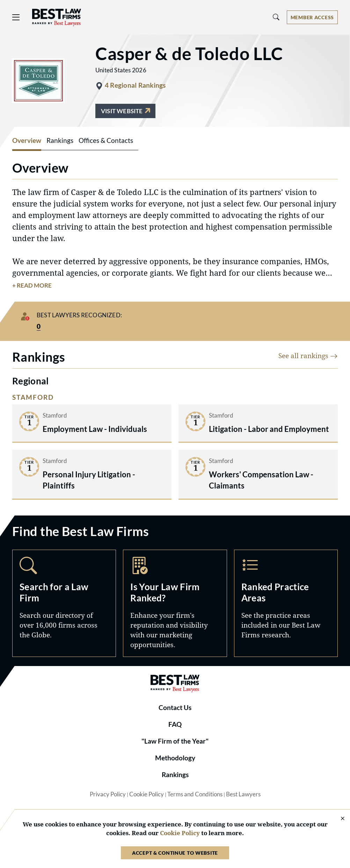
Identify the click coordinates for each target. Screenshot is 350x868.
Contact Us (175, 708)
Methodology (175, 758)
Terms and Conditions (195, 794)
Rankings (175, 775)
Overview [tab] (27, 140)
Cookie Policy (147, 794)
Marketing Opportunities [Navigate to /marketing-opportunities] (175, 603)
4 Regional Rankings (135, 85)
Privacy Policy (108, 794)
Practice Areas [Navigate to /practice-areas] (286, 603)
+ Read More (32, 285)
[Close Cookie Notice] (338, 819)
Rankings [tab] (60, 140)
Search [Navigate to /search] (64, 603)
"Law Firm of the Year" (175, 741)
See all (308, 356)
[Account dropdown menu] (312, 17)
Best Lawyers (243, 794)
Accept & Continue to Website (175, 853)
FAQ (175, 724)
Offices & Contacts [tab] (106, 140)
